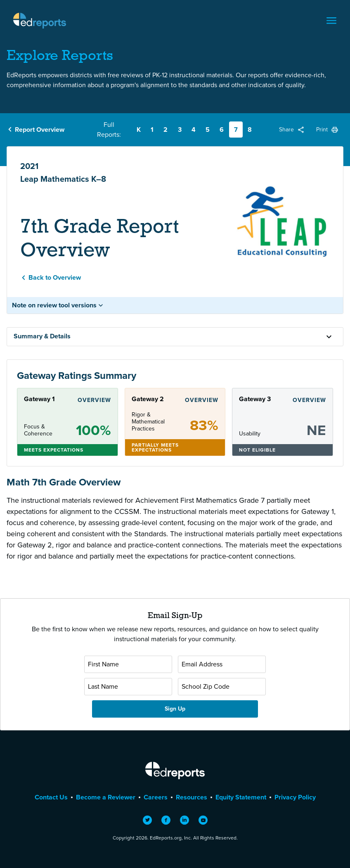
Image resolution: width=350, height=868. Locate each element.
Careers (156, 797)
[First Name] (128, 664)
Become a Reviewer (106, 797)
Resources (192, 797)
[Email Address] (222, 664)
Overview (94, 400)
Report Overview (40, 130)
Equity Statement (241, 797)
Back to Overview (55, 277)
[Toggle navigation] (331, 21)
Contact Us (51, 797)
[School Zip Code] (222, 687)
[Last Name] (128, 687)
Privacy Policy (295, 797)
